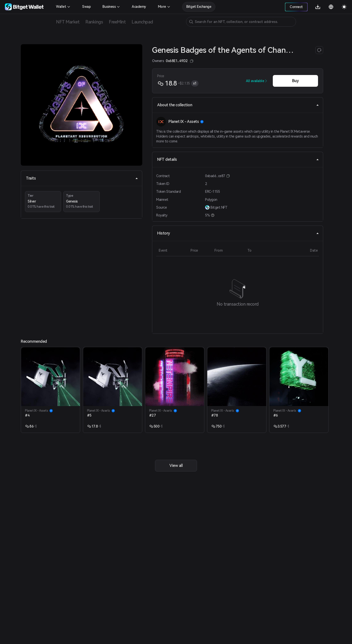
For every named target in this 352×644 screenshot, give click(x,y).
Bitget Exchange (199, 7)
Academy (139, 7)
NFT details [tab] (238, 159)
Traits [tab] (82, 178)
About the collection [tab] (238, 105)
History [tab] (238, 233)
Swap (86, 7)
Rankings (94, 22)
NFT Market (68, 22)
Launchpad (142, 22)
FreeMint (117, 22)
